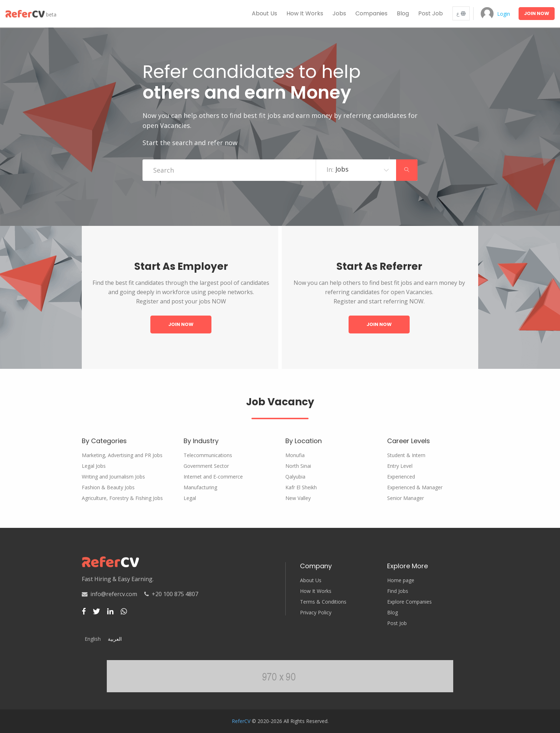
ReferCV (241, 721)
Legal (190, 498)
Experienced (401, 477)
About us (264, 13)
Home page (401, 580)
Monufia (295, 455)
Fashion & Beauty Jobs (108, 487)
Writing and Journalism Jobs (113, 477)
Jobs (339, 13)
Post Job (431, 13)
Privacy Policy (316, 613)
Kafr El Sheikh (301, 487)
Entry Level (400, 466)
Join (537, 13)
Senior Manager (406, 498)
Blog (403, 13)
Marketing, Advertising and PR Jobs (122, 455)
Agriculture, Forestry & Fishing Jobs (122, 498)
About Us (311, 580)
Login (504, 14)
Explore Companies (409, 602)
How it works (305, 13)
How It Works (316, 591)
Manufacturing (200, 487)
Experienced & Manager (415, 487)
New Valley (298, 498)
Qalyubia (295, 477)
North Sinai (298, 466)
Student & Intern (406, 455)
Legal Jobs (94, 466)
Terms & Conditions (323, 602)
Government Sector (206, 466)
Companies (371, 13)
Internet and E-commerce (213, 477)
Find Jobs (398, 591)
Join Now (181, 324)
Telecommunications (208, 455)
